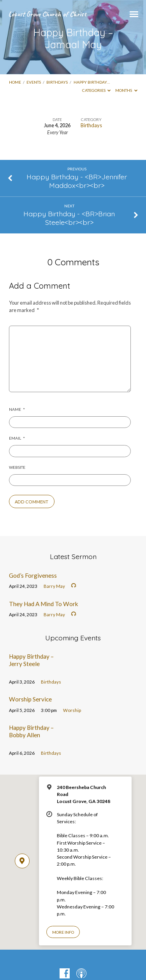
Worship (72, 710)
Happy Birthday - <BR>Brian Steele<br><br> (69, 218)
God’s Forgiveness (33, 575)
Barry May (54, 586)
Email (17, 438)
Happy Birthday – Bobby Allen (31, 731)
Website (17, 467)
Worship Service (30, 699)
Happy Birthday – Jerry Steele (31, 660)
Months (126, 90)
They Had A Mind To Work (44, 604)
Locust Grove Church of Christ (47, 14)
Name (17, 409)
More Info (63, 932)
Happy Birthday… (92, 82)
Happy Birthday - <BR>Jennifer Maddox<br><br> (77, 181)
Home (15, 82)
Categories (97, 90)
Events (34, 82)
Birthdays (57, 82)
